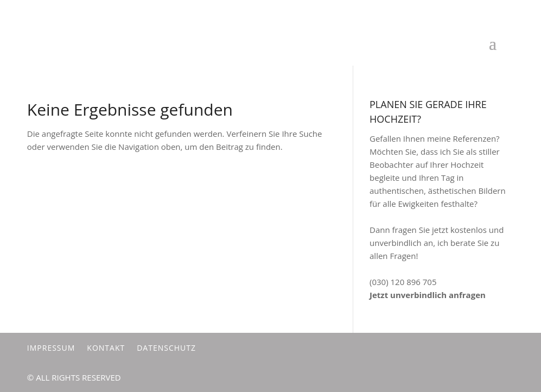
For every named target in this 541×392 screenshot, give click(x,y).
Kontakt (106, 348)
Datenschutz (166, 348)
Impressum (51, 348)
